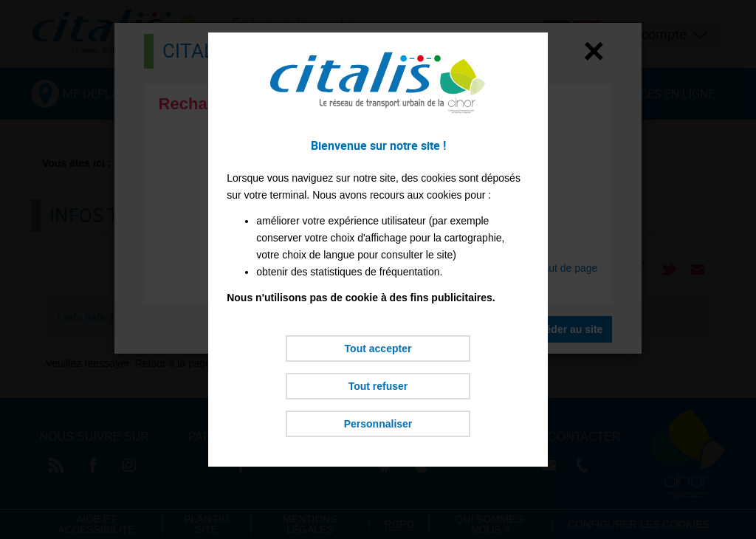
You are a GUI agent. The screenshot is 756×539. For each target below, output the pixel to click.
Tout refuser (378, 386)
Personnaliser (378, 424)
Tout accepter (378, 349)
